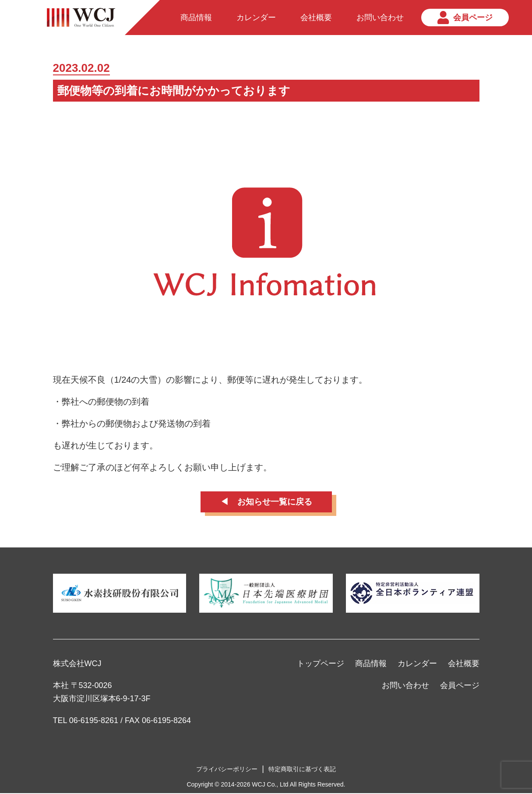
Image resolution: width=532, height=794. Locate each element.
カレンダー (417, 664)
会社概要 (464, 664)
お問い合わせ (405, 686)
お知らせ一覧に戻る (275, 502)
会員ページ (460, 686)
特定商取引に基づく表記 (302, 770)
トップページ (321, 664)
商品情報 (371, 664)
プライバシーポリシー (227, 770)
